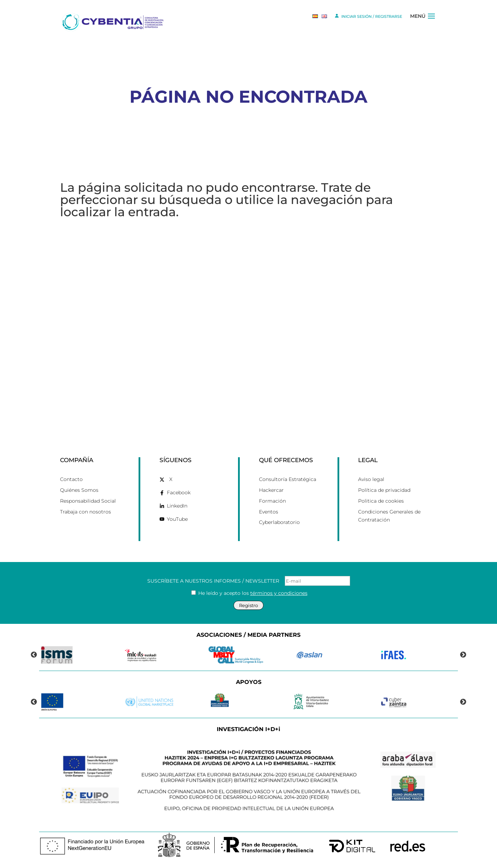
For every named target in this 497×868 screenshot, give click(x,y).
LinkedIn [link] (177, 506)
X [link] (171, 479)
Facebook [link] (179, 493)
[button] (431, 22)
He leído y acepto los (249, 593)
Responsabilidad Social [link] (88, 501)
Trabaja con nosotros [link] (86, 512)
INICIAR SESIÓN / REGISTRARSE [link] (368, 16)
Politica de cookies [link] (381, 501)
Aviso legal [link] (371, 479)
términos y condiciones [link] (279, 593)
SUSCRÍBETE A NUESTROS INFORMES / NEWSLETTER (249, 581)
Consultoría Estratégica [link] (288, 479)
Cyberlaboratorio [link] (279, 522)
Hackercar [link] (271, 490)
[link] (114, 22)
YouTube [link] (177, 519)
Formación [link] (272, 501)
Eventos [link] (269, 512)
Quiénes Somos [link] (79, 490)
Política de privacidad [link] (384, 490)
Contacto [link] (71, 479)
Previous (34, 655)
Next (463, 655)
